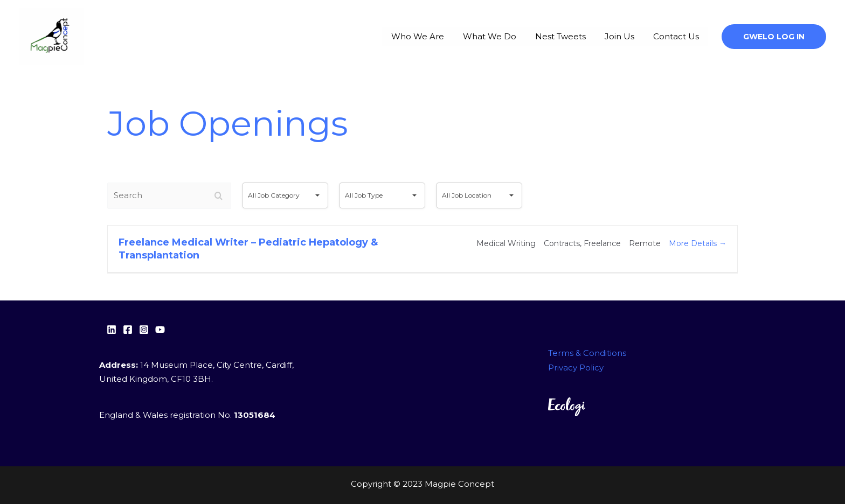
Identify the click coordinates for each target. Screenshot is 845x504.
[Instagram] (144, 330)
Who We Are (454, 36)
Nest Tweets (580, 36)
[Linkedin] (112, 330)
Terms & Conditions (587, 353)
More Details (698, 243)
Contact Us (680, 36)
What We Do (518, 36)
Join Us (631, 36)
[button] (774, 37)
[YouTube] (160, 330)
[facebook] (128, 330)
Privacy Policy (576, 367)
